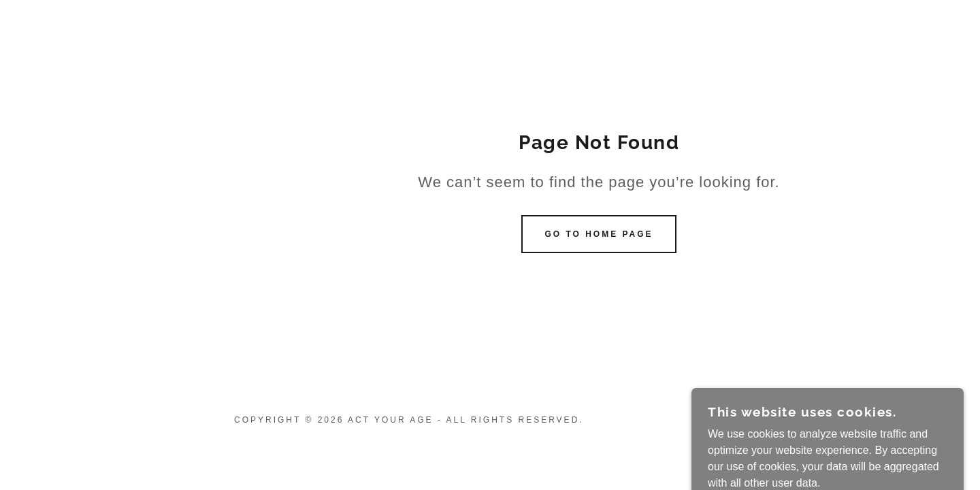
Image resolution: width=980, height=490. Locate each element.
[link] (919, 426)
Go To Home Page (599, 234)
